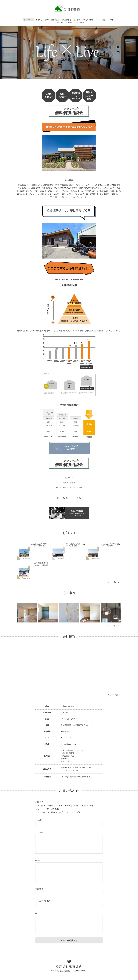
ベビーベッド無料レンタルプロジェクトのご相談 (59, 812)
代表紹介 (111, 20)
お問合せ (39, 802)
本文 (37, 913)
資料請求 (41, 806)
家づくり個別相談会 (52, 20)
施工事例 (77, 20)
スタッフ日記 (101, 20)
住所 (38, 861)
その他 (56, 809)
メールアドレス (43, 901)
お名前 (39, 820)
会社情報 (69, 23)
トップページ (29, 20)
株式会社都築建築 (69, 966)
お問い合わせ (79, 23)
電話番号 (39, 889)
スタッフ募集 (59, 23)
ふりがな (39, 832)
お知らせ (39, 20)
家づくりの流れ (88, 20)
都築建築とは (66, 20)
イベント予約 (43, 809)
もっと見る (113, 582)
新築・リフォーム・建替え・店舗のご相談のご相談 (71, 806)
